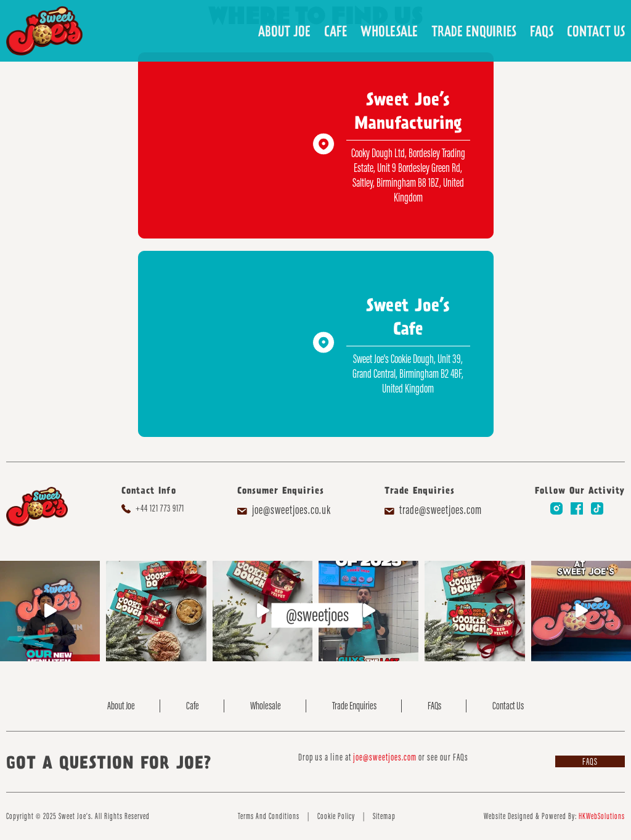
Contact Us (596, 31)
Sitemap (384, 816)
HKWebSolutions (602, 816)
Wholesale (389, 31)
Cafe (336, 31)
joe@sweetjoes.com (385, 757)
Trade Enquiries (474, 31)
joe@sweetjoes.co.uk (291, 510)
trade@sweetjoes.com (441, 510)
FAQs (542, 31)
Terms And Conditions (269, 816)
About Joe (284, 31)
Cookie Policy (336, 816)
